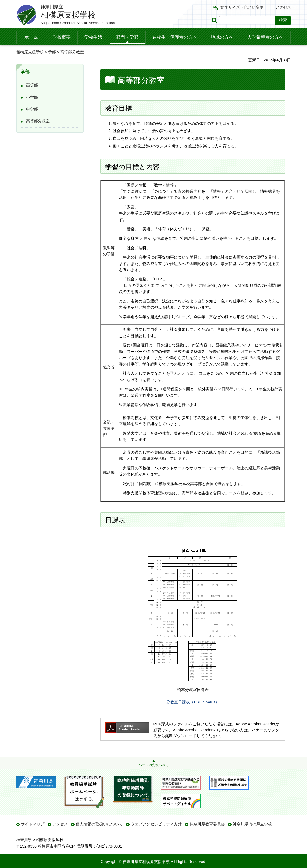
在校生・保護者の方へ (175, 37)
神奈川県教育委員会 (207, 824)
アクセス (283, 7)
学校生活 (93, 37)
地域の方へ (222, 37)
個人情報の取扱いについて (99, 824)
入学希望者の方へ (265, 37)
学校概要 (62, 37)
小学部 (32, 97)
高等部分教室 (38, 121)
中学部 (32, 109)
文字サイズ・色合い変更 (242, 7)
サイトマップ (33, 824)
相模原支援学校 (30, 52)
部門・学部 (127, 37)
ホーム (31, 37)
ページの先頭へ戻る (154, 765)
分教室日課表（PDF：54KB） (193, 702)
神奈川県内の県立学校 (252, 824)
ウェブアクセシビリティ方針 (156, 824)
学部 (52, 52)
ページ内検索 (215, 20)
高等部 (32, 85)
